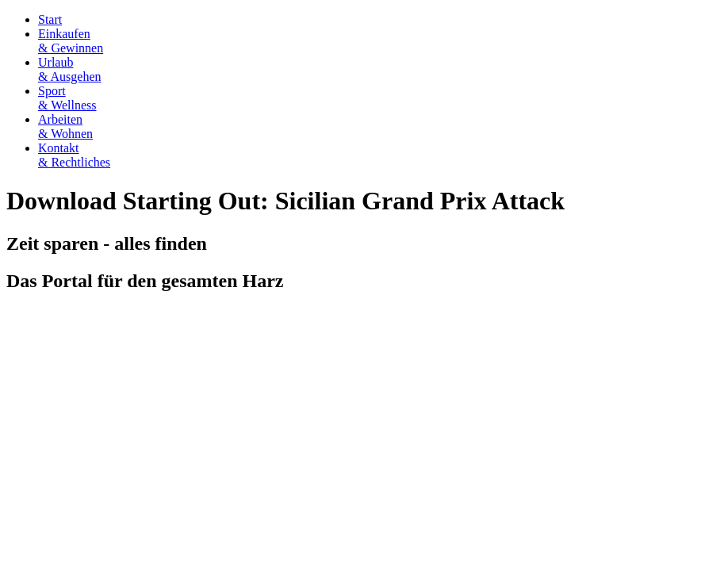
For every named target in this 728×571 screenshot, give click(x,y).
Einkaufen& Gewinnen (71, 41)
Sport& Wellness (67, 98)
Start (50, 19)
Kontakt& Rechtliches (74, 155)
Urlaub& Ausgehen (70, 69)
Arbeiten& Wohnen (65, 126)
